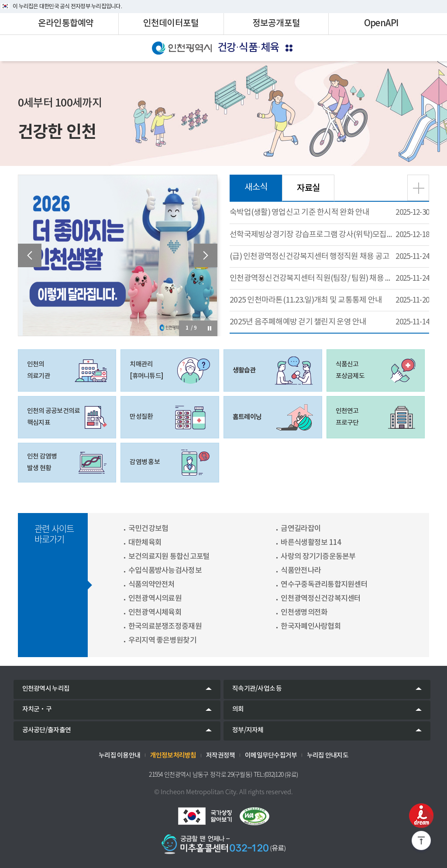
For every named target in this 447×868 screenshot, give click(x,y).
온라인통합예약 (66, 24)
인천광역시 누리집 (46, 689)
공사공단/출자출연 (46, 730)
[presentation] (30, 255)
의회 (238, 709)
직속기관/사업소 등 (257, 689)
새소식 (256, 188)
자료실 (308, 188)
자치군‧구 (37, 709)
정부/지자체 (248, 730)
